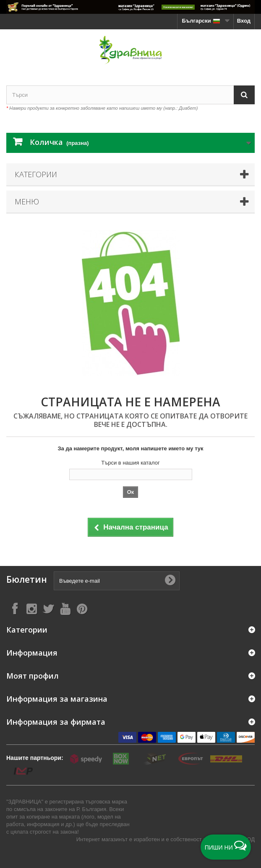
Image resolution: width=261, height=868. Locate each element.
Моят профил (33, 676)
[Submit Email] (170, 581)
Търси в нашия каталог (130, 463)
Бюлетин (27, 580)
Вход (244, 21)
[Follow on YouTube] (65, 608)
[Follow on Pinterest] (82, 608)
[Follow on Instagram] (31, 608)
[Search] (244, 95)
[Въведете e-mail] (117, 581)
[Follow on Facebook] (15, 608)
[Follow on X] (48, 608)
